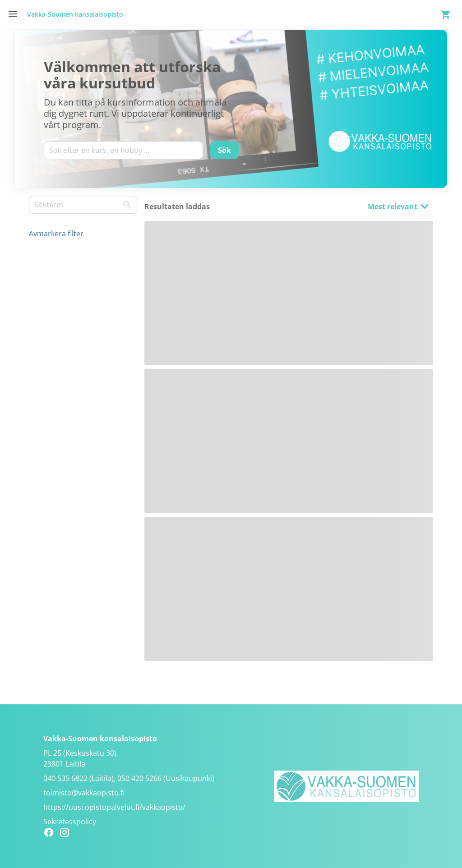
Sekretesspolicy (70, 822)
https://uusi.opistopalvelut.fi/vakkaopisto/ (114, 807)
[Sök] (224, 150)
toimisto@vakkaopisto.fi (84, 793)
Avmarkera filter (56, 234)
